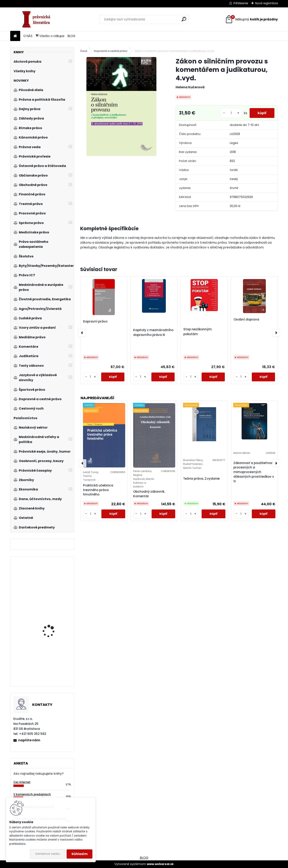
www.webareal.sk (160, 864)
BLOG (71, 36)
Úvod (84, 51)
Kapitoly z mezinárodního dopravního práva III (153, 332)
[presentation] (82, 333)
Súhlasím (79, 854)
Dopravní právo (95, 321)
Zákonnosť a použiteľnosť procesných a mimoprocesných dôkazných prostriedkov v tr (254, 472)
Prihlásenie (241, 3)
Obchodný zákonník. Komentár (149, 494)
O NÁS (28, 36)
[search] (184, 19)
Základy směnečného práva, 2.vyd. (52, 658)
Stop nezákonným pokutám (198, 332)
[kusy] (231, 113)
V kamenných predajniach (32, 794)
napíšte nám (29, 740)
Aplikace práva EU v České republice (50, 581)
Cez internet (22, 782)
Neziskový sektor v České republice (54, 623)
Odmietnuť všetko (47, 854)
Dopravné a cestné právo (111, 51)
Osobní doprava (246, 319)
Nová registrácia (266, 3)
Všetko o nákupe (50, 36)
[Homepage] (15, 36)
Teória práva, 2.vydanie (201, 479)
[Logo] (38, 19)
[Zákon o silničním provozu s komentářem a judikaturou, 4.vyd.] (121, 106)
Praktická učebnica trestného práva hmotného (98, 490)
